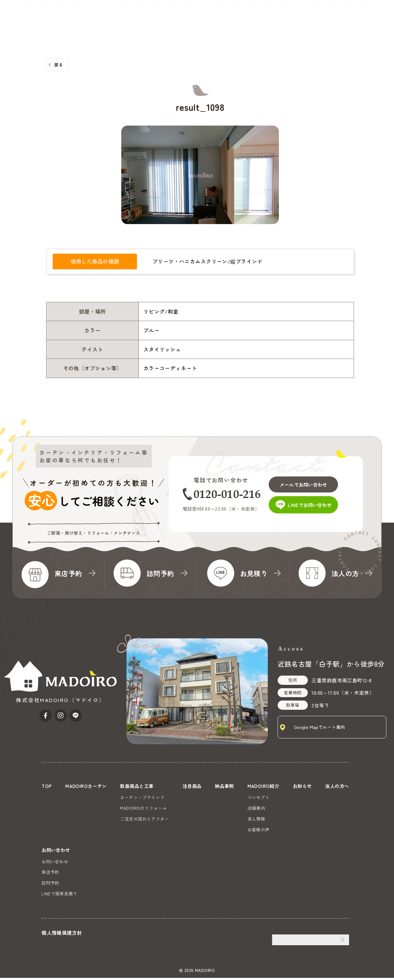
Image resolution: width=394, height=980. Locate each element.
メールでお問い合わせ (308, 482)
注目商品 (204, 14)
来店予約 (50, 874)
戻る (59, 65)
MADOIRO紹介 (263, 14)
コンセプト (257, 797)
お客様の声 (257, 829)
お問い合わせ (371, 22)
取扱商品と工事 (169, 14)
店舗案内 (255, 808)
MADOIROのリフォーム (143, 808)
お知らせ (298, 14)
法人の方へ (327, 14)
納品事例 (231, 14)
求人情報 (255, 819)
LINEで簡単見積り (59, 895)
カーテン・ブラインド (142, 797)
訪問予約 (50, 885)
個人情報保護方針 (62, 934)
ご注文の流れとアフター (144, 819)
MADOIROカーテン (123, 14)
